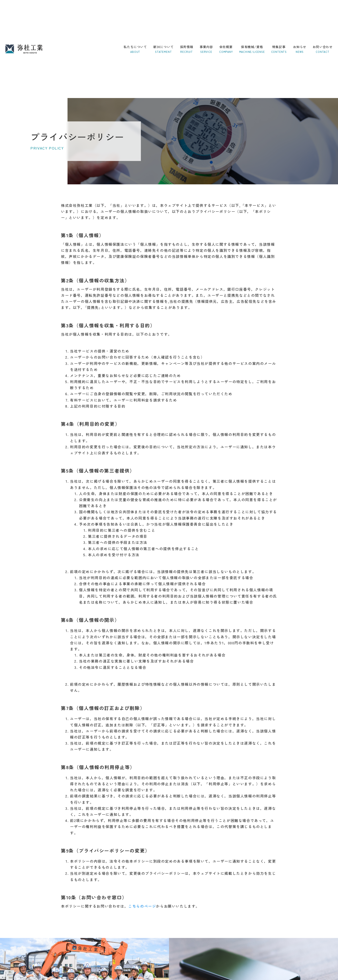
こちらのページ (142, 906)
